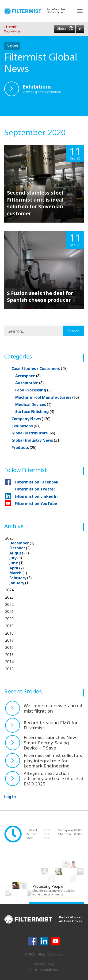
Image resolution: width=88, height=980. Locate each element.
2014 (9, 662)
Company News (31, 419)
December (19, 543)
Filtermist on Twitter (35, 489)
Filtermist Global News (41, 62)
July (13, 558)
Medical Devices (33, 404)
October (17, 548)
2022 (9, 604)
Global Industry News (36, 440)
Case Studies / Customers (40, 368)
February (18, 578)
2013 (9, 669)
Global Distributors (33, 433)
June (14, 563)
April (14, 568)
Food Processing (33, 390)
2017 (9, 640)
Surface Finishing (35, 411)
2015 (9, 655)
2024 (9, 590)
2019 (9, 626)
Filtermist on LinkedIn (36, 496)
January (17, 583)
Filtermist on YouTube (36, 503)
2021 (9, 611)
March (15, 573)
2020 (9, 619)
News (12, 46)
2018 (9, 633)
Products (24, 447)
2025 (45, 560)
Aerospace (28, 376)
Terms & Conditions (44, 970)
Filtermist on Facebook (37, 482)
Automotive (29, 383)
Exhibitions (26, 426)
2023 (9, 597)
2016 (9, 647)
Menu (80, 11)
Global (65, 29)
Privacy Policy (44, 964)
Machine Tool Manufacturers (47, 397)
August (16, 553)
